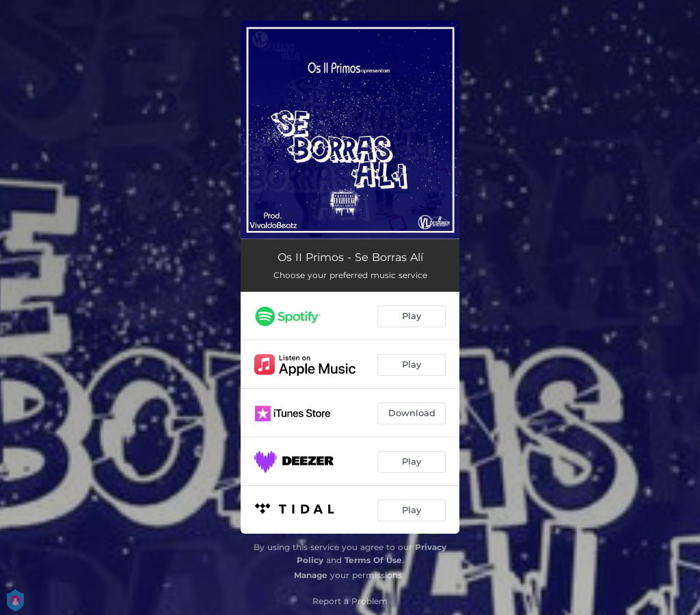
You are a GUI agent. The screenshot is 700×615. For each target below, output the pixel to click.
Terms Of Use (373, 560)
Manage (311, 575)
